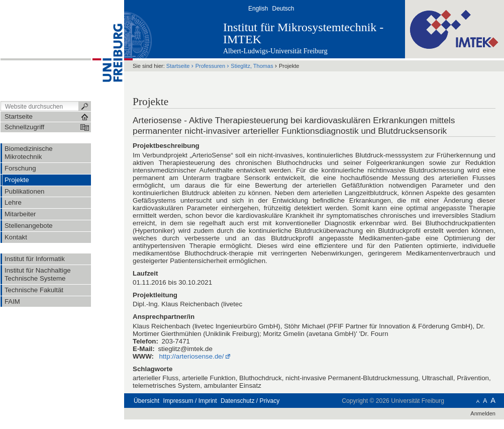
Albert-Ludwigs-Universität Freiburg (275, 51)
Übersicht (146, 401)
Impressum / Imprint (190, 401)
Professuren (210, 66)
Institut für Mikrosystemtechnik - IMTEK (303, 33)
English (258, 9)
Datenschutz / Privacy (250, 401)
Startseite (178, 66)
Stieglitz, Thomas (252, 66)
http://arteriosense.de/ (191, 356)
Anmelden (483, 413)
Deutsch (283, 9)
